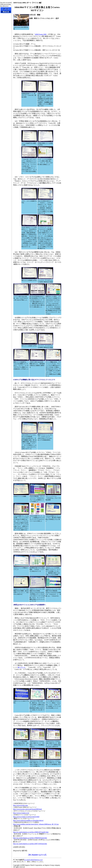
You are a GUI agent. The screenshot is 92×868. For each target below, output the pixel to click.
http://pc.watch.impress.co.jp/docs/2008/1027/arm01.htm (31, 832)
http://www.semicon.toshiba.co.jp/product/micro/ (28, 820)
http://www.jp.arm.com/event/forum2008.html (27, 809)
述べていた (22, 667)
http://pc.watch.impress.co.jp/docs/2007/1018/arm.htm (30, 844)
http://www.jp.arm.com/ (21, 805)
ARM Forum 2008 (41, 34)
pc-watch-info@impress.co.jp (33, 860)
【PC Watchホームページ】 (37, 855)
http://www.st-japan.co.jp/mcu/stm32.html (26, 817)
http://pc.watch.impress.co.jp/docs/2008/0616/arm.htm (30, 838)
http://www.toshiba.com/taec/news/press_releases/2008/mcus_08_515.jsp (36, 824)
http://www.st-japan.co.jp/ (21, 813)
